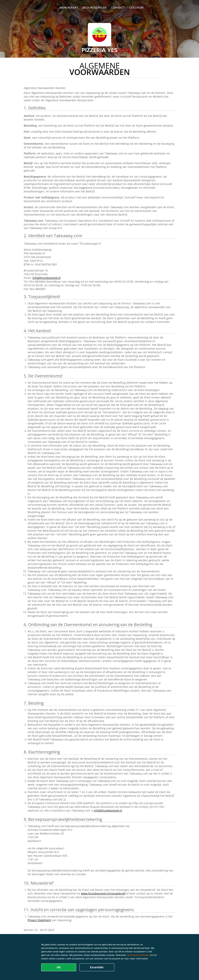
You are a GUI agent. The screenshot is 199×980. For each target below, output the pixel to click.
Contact (118, 7)
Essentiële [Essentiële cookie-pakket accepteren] (97, 967)
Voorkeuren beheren (138, 955)
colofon (136, 7)
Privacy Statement (39, 920)
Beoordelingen (95, 7)
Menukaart (69, 7)
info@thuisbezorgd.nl (47, 278)
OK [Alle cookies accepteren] (59, 967)
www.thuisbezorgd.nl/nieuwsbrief (103, 893)
